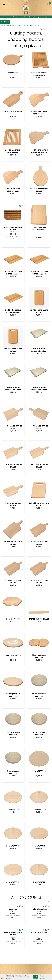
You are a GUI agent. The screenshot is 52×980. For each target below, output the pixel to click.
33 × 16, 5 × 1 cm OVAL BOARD (39, 190)
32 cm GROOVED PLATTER (39, 656)
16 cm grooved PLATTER (13, 772)
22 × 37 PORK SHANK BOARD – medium (39, 151)
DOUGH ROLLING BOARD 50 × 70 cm (13, 389)
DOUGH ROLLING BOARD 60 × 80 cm (39, 350)
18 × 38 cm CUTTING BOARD (39, 543)
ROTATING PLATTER (13, 655)
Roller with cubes (39, 909)
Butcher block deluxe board (13, 229)
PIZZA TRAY (13, 73)
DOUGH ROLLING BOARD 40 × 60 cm (39, 389)
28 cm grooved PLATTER (13, 695)
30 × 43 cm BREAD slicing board (39, 74)
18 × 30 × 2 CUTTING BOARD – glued (13, 311)
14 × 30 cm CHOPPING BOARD (39, 427)
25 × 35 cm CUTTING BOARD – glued (39, 273)
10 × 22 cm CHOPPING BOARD (39, 466)
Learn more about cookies (44, 977)
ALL (49, 902)
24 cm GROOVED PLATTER (39, 695)
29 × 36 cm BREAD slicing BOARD (13, 151)
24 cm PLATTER (13, 846)
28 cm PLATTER (13, 810)
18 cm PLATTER (39, 882)
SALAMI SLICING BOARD (39, 619)
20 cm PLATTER (13, 882)
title (49, 29)
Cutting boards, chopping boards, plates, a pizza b (24, 25)
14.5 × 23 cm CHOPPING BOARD (39, 504)
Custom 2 (5, 22)
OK (36, 977)
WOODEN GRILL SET (39, 932)
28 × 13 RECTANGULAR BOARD (13, 350)
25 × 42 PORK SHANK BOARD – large (13, 190)
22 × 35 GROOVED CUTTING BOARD (39, 229)
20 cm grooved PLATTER (13, 734)
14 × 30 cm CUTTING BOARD (39, 582)
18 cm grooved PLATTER (39, 734)
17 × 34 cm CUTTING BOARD (13, 582)
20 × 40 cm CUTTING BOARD (13, 543)
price (44, 29)
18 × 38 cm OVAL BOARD (13, 111)
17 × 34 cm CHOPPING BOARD (13, 427)
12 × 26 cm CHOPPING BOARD (13, 466)
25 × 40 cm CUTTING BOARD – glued (13, 273)
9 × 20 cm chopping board (13, 504)
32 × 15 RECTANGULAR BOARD (39, 311)
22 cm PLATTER (39, 846)
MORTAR (13, 909)
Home (3, 25)
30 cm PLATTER (39, 771)
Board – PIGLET (13, 619)
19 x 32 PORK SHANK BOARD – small (39, 113)
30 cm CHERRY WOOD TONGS (13, 934)
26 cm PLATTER (39, 810)
